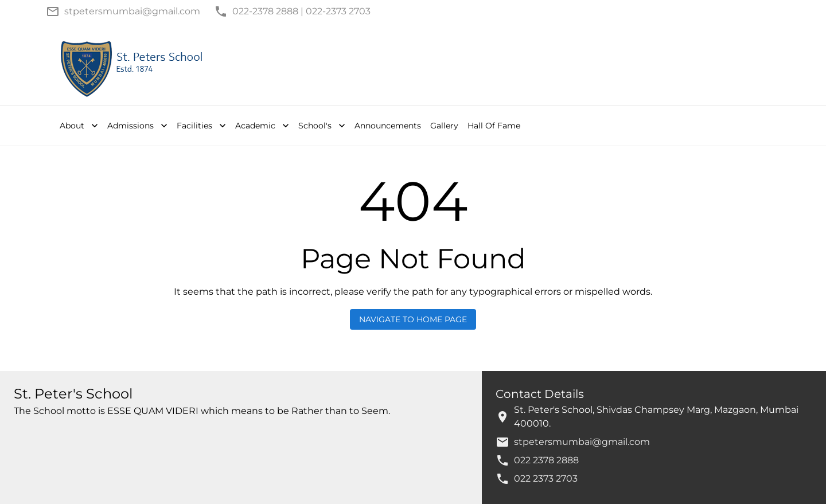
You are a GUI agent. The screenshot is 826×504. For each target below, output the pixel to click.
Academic (263, 126)
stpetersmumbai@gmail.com (582, 442)
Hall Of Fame (494, 126)
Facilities (202, 126)
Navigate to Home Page (413, 320)
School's (323, 126)
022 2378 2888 (546, 460)
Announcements (388, 126)
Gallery (444, 126)
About (80, 126)
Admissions (139, 126)
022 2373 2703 (546, 478)
